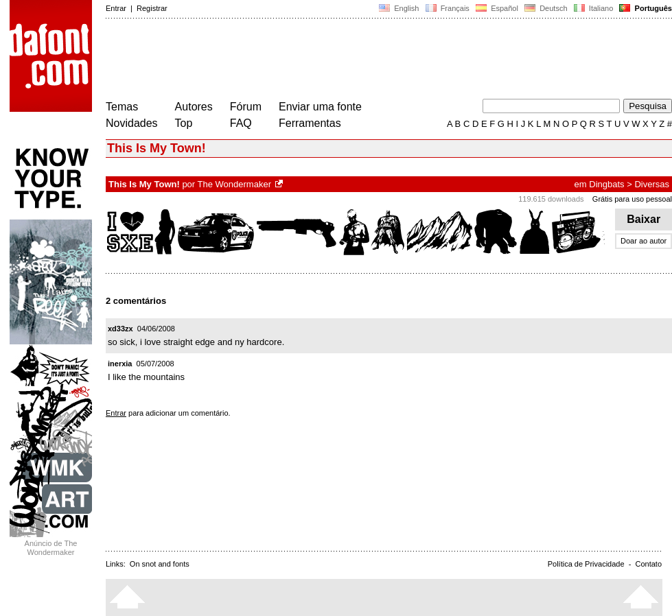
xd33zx (120, 329)
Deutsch (546, 8)
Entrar (116, 8)
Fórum (246, 107)
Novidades (132, 123)
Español (497, 8)
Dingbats (606, 184)
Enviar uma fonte (320, 107)
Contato (648, 564)
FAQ (241, 123)
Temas (122, 107)
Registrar (152, 8)
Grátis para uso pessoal (632, 199)
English (399, 8)
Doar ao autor (644, 241)
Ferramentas (310, 123)
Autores (194, 107)
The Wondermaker (234, 184)
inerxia (120, 364)
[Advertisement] (356, 60)
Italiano (594, 8)
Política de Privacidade (586, 564)
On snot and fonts (160, 564)
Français (447, 8)
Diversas (652, 184)
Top (184, 123)
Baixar (644, 219)
